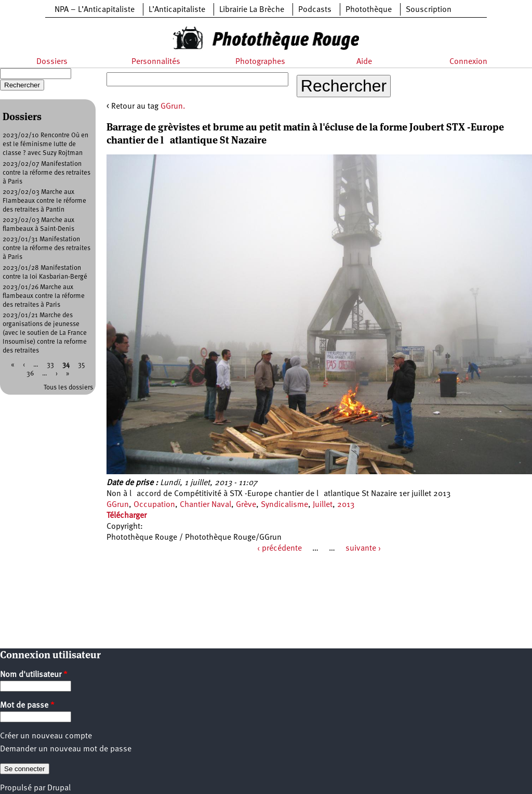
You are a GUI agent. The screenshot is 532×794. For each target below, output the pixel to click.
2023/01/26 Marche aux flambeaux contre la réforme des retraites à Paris (44, 296)
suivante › (363, 549)
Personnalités (156, 62)
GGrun (118, 505)
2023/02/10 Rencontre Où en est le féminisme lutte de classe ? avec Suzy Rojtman (45, 144)
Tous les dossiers (68, 388)
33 (50, 365)
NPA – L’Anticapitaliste (95, 10)
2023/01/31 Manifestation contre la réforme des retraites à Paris (46, 248)
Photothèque (369, 10)
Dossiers (52, 62)
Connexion (468, 62)
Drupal (59, 788)
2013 (346, 505)
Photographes (260, 62)
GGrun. (173, 107)
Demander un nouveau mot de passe (66, 749)
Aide (364, 62)
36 (30, 374)
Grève (246, 505)
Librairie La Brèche (252, 10)
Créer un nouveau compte (46, 736)
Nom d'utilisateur (34, 675)
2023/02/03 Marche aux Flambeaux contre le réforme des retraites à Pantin (44, 201)
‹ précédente (280, 549)
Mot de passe (27, 706)
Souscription (429, 10)
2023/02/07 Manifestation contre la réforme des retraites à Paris (46, 173)
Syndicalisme (284, 505)
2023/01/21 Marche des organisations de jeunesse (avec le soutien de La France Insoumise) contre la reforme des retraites (45, 333)
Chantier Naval (205, 505)
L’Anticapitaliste (177, 10)
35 (82, 365)
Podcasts (315, 10)
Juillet (323, 505)
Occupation (154, 505)
